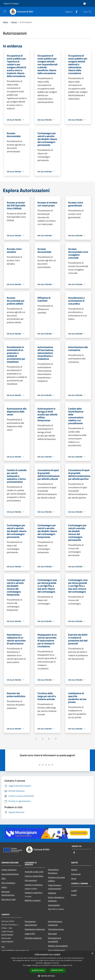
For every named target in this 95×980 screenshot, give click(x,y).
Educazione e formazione (53, 871)
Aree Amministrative (10, 874)
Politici (4, 887)
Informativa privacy (56, 929)
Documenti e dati (9, 899)
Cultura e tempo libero (34, 876)
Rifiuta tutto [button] (57, 970)
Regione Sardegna (11, 3)
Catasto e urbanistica (33, 893)
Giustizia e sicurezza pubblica (56, 879)
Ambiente (52, 893)
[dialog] (47, 965)
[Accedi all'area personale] (85, 4)
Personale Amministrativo (8, 893)
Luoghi (74, 890)
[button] (47, 976)
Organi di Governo (9, 870)
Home (5, 22)
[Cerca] (90, 12)
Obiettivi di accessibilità (58, 946)
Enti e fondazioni (8, 883)
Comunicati (76, 874)
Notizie (74, 870)
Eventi (74, 895)
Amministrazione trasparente (55, 923)
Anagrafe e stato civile (34, 872)
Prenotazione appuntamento (31, 923)
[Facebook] (76, 12)
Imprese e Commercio (34, 885)
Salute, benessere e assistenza (56, 899)
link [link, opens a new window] (71, 965)
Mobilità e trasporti (33, 900)
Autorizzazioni (54, 905)
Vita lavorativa (31, 880)
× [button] (92, 954)
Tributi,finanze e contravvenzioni (55, 887)
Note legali (52, 934)
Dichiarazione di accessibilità (55, 940)
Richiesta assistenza (33, 938)
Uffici (4, 878)
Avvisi (74, 878)
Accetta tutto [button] (38, 970)
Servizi (14, 22)
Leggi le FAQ (30, 934)
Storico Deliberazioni (57, 950)
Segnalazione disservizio (35, 929)
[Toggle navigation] (5, 11)
